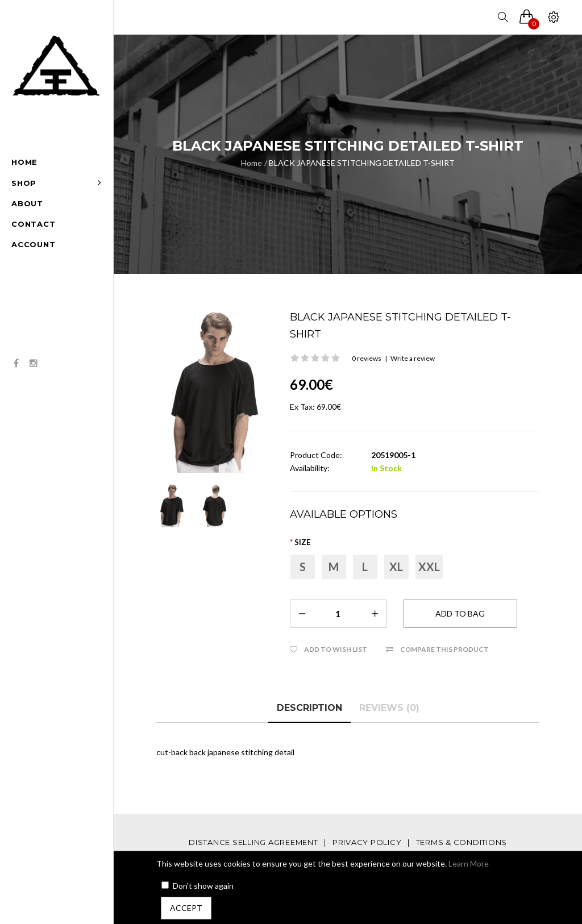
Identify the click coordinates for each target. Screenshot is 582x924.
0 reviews (367, 358)
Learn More (469, 863)
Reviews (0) (389, 708)
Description (309, 708)
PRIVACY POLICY (367, 842)
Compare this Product (444, 649)
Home (251, 163)
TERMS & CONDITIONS (462, 842)
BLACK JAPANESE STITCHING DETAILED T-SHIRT (362, 163)
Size (302, 542)
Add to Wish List (336, 649)
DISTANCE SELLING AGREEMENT (253, 842)
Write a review (413, 358)
